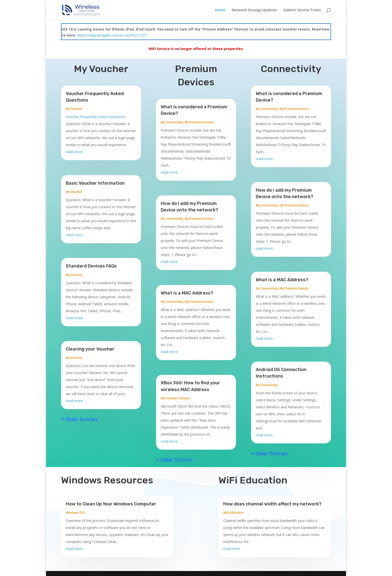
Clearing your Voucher (90, 349)
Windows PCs (75, 513)
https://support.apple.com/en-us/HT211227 (112, 35)
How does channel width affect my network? (272, 504)
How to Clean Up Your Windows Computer (111, 504)
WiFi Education (233, 513)
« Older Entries (79, 419)
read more (74, 152)
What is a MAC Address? (187, 293)
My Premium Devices (199, 122)
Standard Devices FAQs (91, 266)
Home (220, 10)
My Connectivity (172, 122)
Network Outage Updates (254, 10)
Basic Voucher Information (95, 183)
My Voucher (74, 109)
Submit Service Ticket (302, 10)
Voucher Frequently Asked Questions (95, 117)
